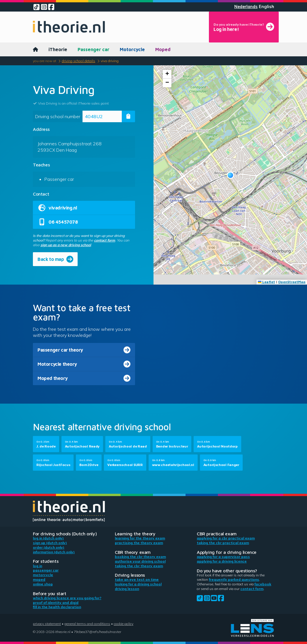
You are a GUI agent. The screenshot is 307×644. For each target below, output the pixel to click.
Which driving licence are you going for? (67, 598)
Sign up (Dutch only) (50, 543)
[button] (230, 175)
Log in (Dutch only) (48, 538)
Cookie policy (123, 624)
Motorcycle (132, 49)
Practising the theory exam (139, 543)
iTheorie (58, 49)
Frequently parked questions (234, 579)
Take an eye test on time (137, 579)
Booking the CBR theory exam (140, 557)
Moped (163, 49)
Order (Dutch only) (49, 547)
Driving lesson (127, 589)
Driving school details (78, 61)
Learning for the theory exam (140, 538)
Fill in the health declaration (57, 607)
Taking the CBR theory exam (139, 566)
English (266, 7)
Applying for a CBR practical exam (226, 538)
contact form (105, 240)
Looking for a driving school (138, 584)
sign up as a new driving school (66, 245)
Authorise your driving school (140, 561)
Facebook (263, 584)
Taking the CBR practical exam (223, 543)
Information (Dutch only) (54, 552)
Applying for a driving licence (222, 561)
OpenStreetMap (292, 282)
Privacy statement (47, 624)
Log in (38, 566)
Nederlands (246, 7)
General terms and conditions (87, 624)
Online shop (43, 584)
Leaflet (266, 282)
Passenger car (93, 49)
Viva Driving (110, 61)
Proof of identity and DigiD (56, 603)
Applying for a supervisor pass (223, 557)
